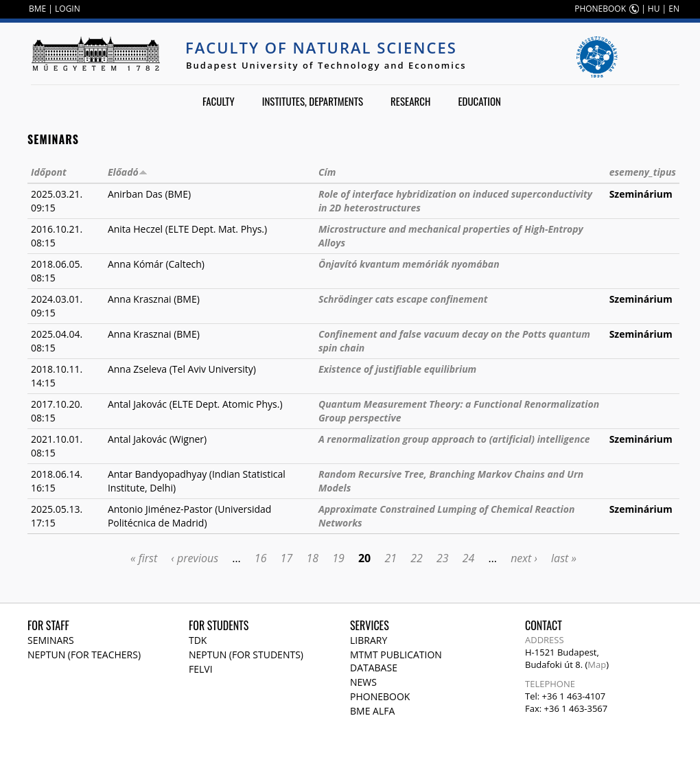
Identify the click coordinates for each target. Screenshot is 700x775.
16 (261, 558)
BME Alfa (372, 711)
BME (37, 9)
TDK (198, 640)
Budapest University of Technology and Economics (326, 65)
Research (410, 101)
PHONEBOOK (600, 9)
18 (312, 558)
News (363, 682)
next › (524, 558)
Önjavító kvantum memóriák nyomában (409, 264)
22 (417, 558)
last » (564, 558)
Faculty (219, 101)
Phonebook (380, 696)
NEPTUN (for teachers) (84, 655)
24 (469, 558)
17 (287, 558)
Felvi (201, 669)
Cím (327, 172)
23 (443, 558)
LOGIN (68, 9)
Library (369, 640)
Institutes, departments (313, 101)
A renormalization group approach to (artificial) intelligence (454, 439)
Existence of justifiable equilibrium (397, 369)
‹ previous (195, 558)
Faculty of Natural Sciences (321, 47)
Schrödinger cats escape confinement (403, 299)
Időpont (49, 172)
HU (654, 9)
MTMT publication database (396, 661)
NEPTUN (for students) (246, 655)
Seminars (51, 640)
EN (674, 9)
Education (479, 101)
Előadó (128, 172)
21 (390, 558)
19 (338, 558)
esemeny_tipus (643, 172)
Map (597, 664)
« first (144, 558)
